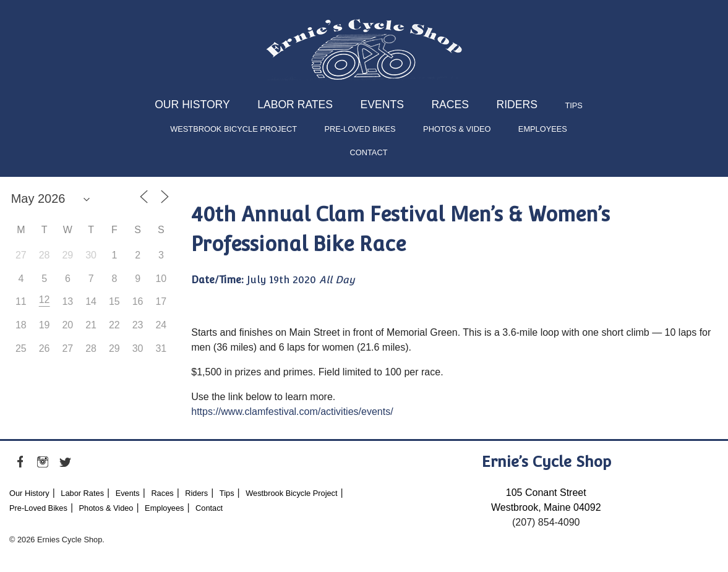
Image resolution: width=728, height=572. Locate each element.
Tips (573, 105)
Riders (516, 105)
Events (382, 105)
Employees (543, 129)
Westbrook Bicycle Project (233, 129)
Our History (192, 105)
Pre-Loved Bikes (360, 129)
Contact (369, 152)
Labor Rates (295, 105)
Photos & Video (457, 129)
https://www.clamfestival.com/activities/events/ (292, 412)
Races (450, 105)
